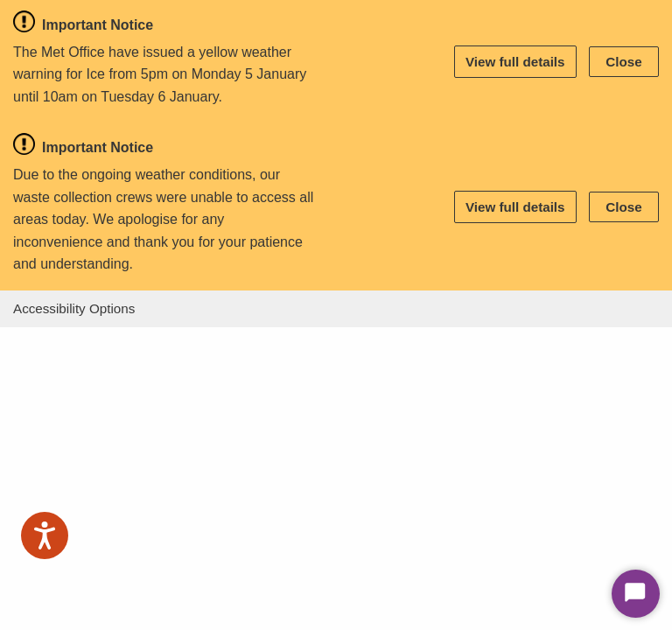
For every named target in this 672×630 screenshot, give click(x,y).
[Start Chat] (636, 594)
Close (623, 62)
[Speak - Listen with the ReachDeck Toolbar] (45, 535)
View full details (515, 62)
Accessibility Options (74, 308)
